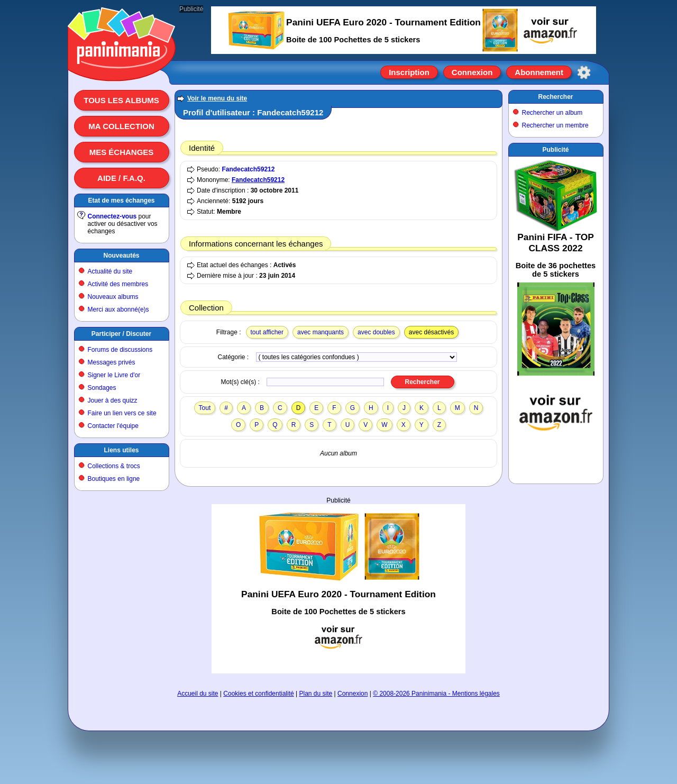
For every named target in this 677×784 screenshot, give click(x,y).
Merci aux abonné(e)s (118, 309)
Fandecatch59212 (248, 169)
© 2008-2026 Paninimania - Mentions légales (436, 694)
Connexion (472, 72)
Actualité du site (110, 271)
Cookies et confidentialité (258, 694)
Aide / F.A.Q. (121, 178)
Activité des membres (118, 284)
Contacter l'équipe (113, 426)
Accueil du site (198, 694)
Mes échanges (122, 152)
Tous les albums (121, 100)
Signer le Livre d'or (114, 375)
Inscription (409, 72)
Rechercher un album (552, 113)
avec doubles (376, 332)
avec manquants (321, 332)
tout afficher (267, 332)
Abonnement (539, 72)
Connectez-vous (112, 216)
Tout (205, 408)
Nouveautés (121, 256)
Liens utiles (121, 450)
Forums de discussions (120, 350)
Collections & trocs (114, 466)
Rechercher (555, 97)
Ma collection (121, 126)
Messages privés (112, 362)
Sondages (102, 388)
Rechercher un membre (555, 125)
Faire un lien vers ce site (122, 413)
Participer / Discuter (121, 334)
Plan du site (316, 694)
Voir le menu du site (217, 98)
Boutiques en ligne (114, 479)
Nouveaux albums (113, 297)
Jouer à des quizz (113, 400)
